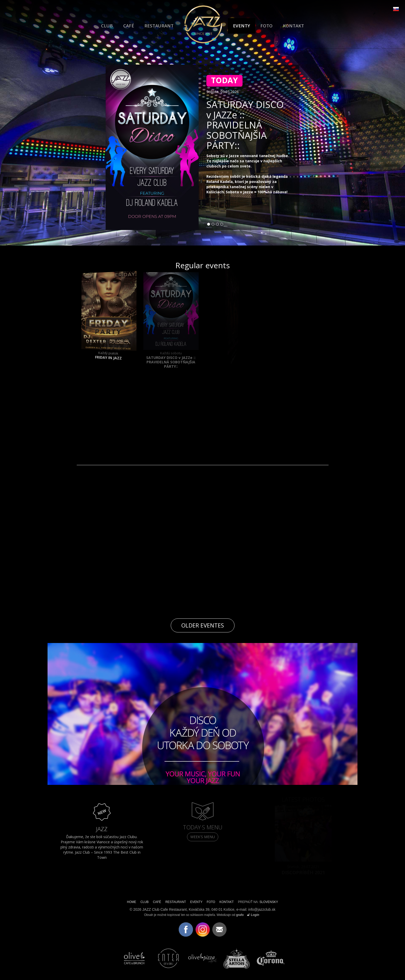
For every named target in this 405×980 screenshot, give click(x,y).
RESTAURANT (159, 26)
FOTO (266, 26)
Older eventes (203, 625)
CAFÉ (129, 26)
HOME (132, 902)
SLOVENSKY (269, 902)
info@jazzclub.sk (262, 909)
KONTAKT (293, 26)
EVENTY (242, 26)
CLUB (107, 26)
